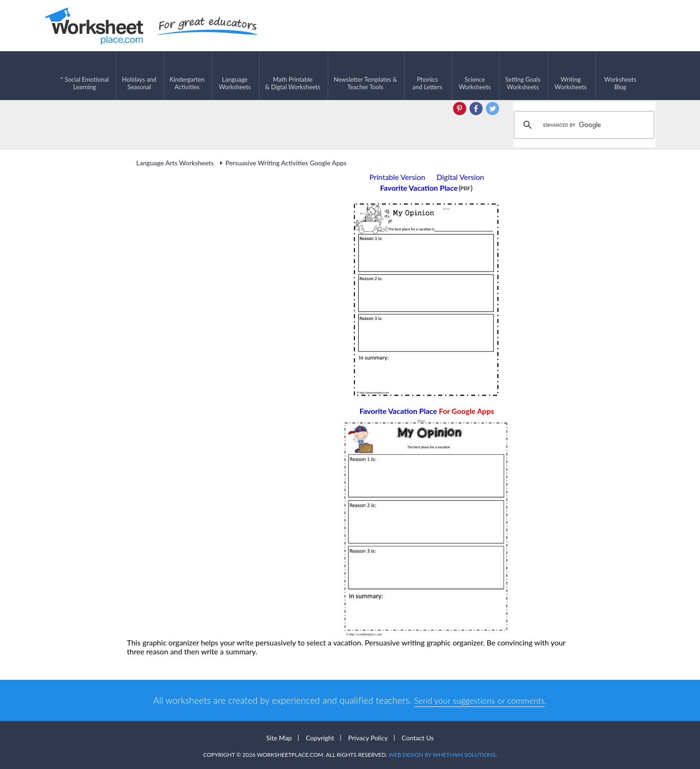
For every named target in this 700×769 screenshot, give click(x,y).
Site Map (279, 737)
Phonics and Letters (427, 76)
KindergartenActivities (187, 76)
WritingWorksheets (570, 76)
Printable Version (397, 176)
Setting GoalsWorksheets (523, 76)
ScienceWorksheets (475, 76)
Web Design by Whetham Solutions (442, 754)
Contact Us (418, 737)
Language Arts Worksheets (175, 162)
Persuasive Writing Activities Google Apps (282, 162)
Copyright (320, 737)
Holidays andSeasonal (139, 76)
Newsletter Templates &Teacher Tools (365, 76)
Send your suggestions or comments (479, 699)
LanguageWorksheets (235, 76)
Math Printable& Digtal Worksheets (293, 76)
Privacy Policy (368, 737)
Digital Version (461, 176)
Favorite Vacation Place (427, 410)
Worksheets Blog (620, 76)
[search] (583, 124)
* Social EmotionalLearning (85, 76)
